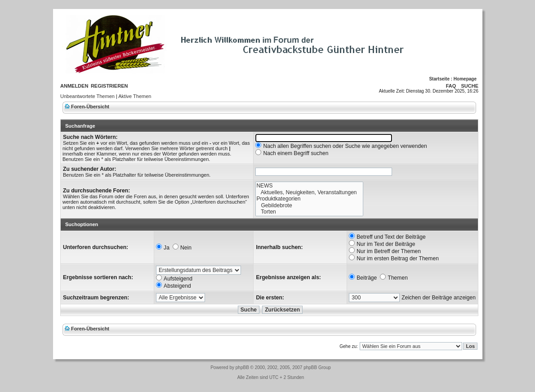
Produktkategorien (309, 199)
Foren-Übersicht (90, 107)
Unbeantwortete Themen (87, 96)
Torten (309, 212)
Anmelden (74, 86)
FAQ (451, 86)
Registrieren (109, 86)
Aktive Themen (135, 96)
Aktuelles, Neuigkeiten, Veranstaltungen (309, 193)
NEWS (309, 186)
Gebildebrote (309, 206)
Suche (470, 86)
